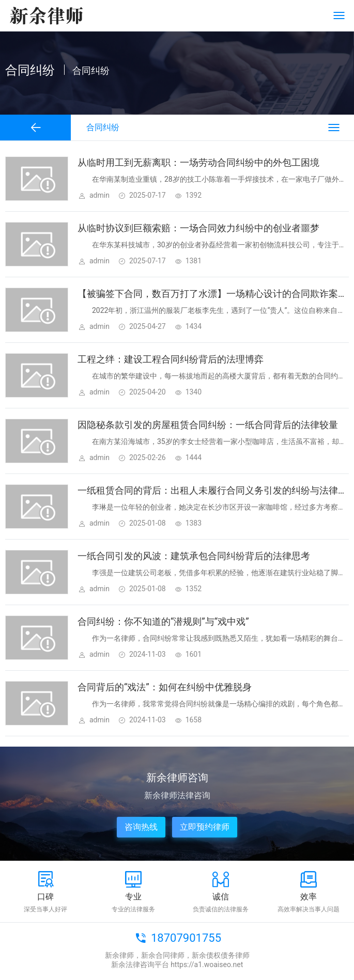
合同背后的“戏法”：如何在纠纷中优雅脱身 (165, 687)
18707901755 (186, 938)
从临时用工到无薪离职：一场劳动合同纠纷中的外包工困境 (198, 162)
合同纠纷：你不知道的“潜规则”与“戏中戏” (163, 621)
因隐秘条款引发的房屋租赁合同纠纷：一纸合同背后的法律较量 (208, 425)
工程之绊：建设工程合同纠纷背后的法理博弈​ (171, 359)
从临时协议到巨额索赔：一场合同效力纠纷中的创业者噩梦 (198, 228)
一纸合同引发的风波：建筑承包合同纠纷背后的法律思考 (194, 556)
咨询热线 (141, 827)
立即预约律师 (205, 827)
